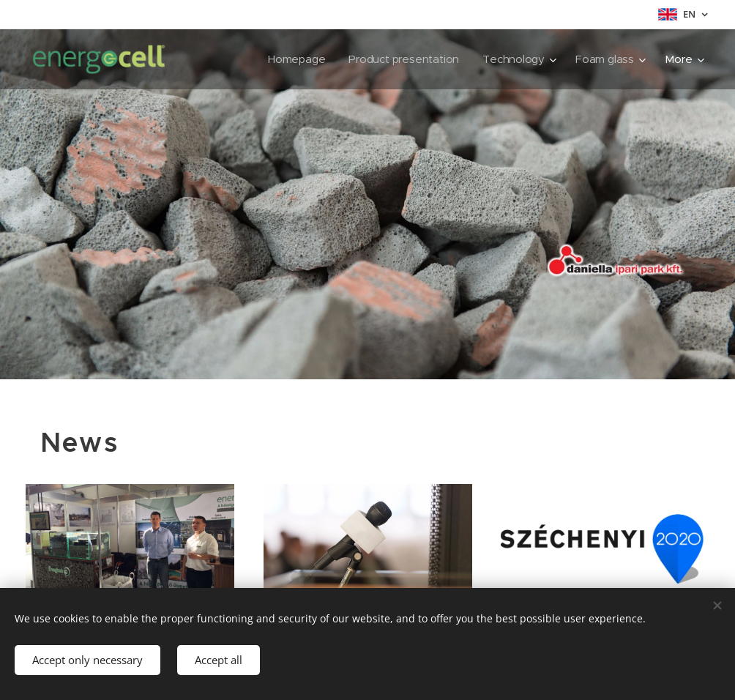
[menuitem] (294, 59)
